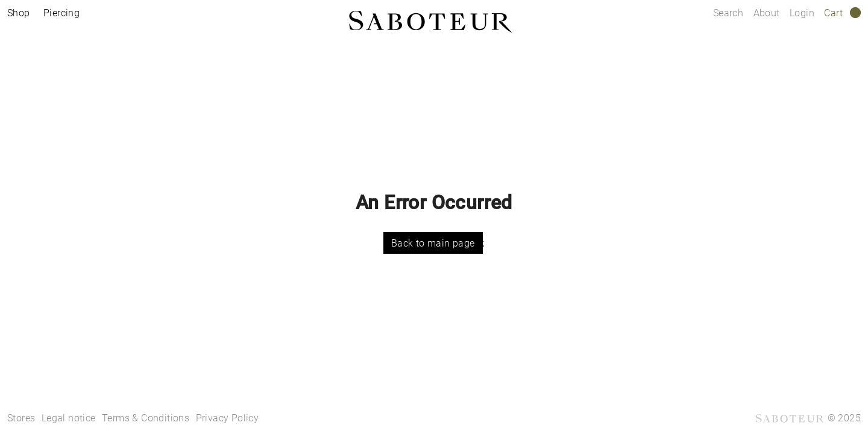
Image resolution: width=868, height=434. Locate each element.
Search (728, 13)
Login (802, 13)
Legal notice (69, 418)
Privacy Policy (228, 418)
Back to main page (433, 243)
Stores (21, 418)
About (768, 13)
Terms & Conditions (146, 418)
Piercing (61, 13)
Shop (19, 13)
